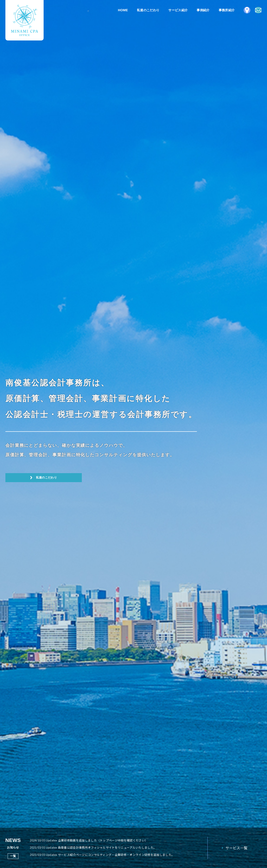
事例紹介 (194, 10)
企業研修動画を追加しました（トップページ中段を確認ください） (111, 840)
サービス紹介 (169, 10)
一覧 (13, 856)
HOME (114, 10)
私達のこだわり (139, 10)
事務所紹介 (218, 10)
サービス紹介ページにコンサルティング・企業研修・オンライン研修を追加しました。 (126, 855)
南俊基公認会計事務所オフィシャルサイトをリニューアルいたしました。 (116, 847)
